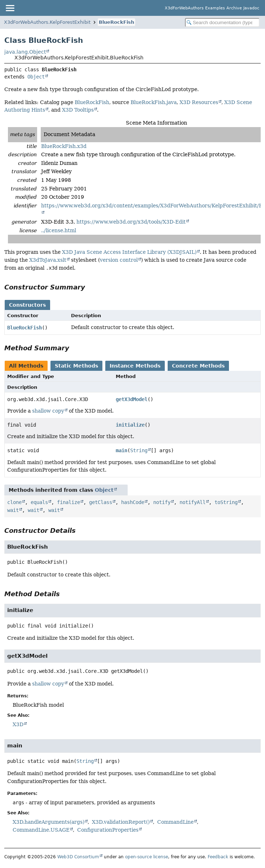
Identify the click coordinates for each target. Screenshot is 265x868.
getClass (101, 502)
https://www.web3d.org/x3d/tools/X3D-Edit (131, 222)
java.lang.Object (25, 52)
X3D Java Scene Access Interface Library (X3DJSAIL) (129, 252)
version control (119, 260)
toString (226, 502)
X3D (18, 724)
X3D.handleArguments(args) (48, 822)
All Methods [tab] (26, 366)
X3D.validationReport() (121, 822)
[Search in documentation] (222, 23)
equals (39, 502)
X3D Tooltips (78, 110)
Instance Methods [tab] (135, 366)
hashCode (133, 502)
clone (14, 502)
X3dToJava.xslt (48, 260)
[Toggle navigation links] (10, 8)
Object (36, 77)
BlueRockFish (116, 22)
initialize (130, 425)
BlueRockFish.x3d (64, 146)
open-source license (147, 857)
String (139, 450)
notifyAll (193, 502)
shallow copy (48, 411)
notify (162, 502)
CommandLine (175, 822)
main (122, 450)
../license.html (59, 230)
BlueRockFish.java (154, 102)
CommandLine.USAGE (41, 830)
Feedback (218, 857)
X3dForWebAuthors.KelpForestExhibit (47, 22)
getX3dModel (132, 399)
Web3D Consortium (78, 857)
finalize (69, 502)
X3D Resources (199, 102)
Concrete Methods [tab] (198, 366)
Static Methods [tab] (76, 366)
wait (13, 510)
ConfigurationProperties (108, 830)
